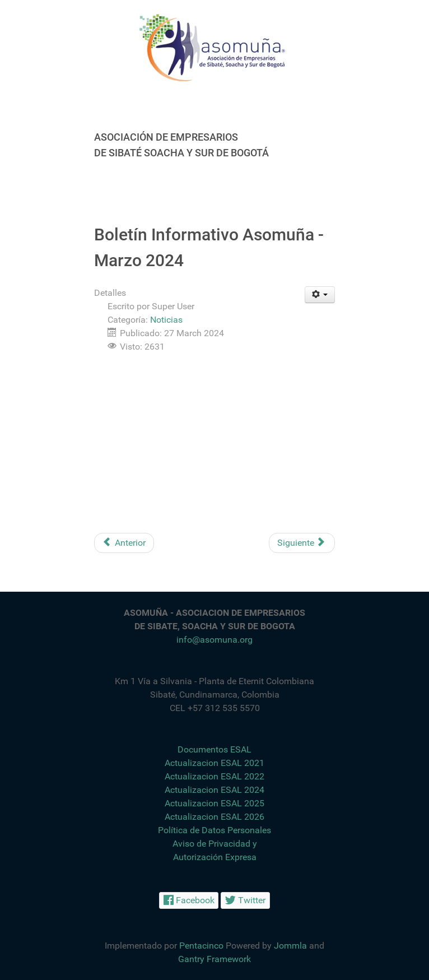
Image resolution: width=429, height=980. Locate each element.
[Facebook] (189, 900)
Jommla (290, 946)
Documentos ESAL (214, 749)
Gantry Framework (214, 959)
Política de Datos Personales (214, 830)
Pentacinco (201, 946)
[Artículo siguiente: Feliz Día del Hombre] (302, 543)
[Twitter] (245, 900)
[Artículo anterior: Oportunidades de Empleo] (124, 543)
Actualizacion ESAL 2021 (214, 763)
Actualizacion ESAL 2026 (214, 817)
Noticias (166, 320)
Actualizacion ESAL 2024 (214, 790)
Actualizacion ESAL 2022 (214, 776)
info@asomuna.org (214, 640)
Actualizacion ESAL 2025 (214, 803)
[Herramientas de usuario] (320, 295)
